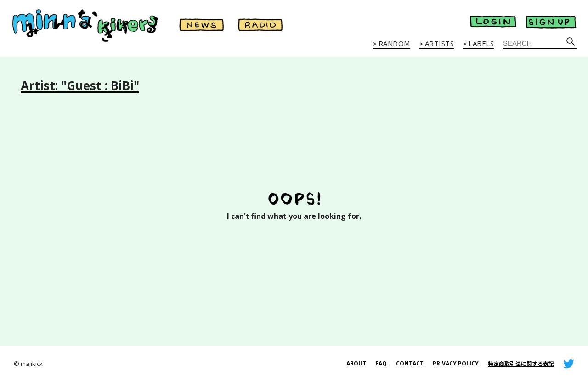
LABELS (481, 44)
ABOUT (356, 363)
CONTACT (410, 363)
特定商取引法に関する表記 (521, 364)
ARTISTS (440, 44)
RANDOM (394, 44)
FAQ (381, 363)
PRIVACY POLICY (456, 363)
